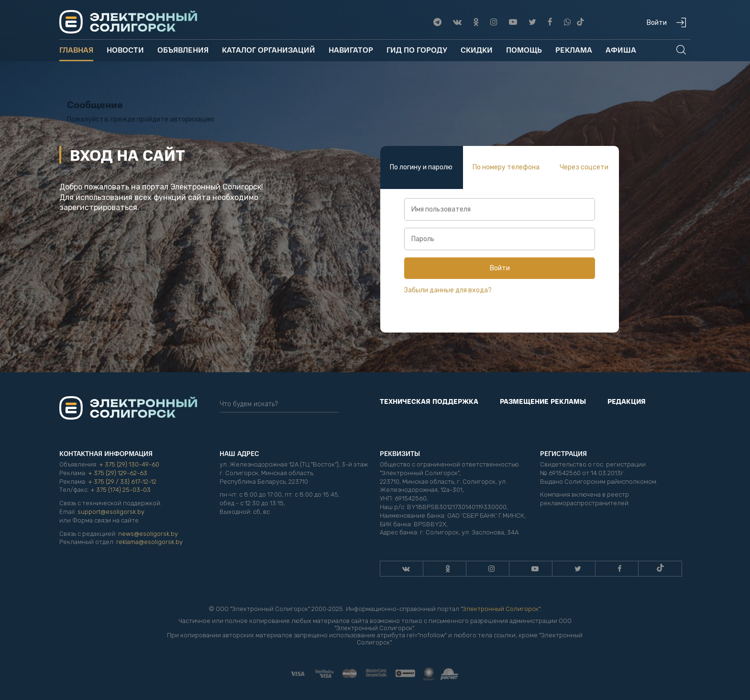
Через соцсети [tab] (584, 167)
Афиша (621, 50)
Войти (500, 268)
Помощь (524, 50)
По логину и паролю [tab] (421, 167)
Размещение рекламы (543, 401)
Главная (76, 50)
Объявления (183, 50)
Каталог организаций (269, 50)
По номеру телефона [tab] (506, 167)
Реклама (574, 50)
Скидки (477, 50)
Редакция (627, 401)
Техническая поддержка (429, 401)
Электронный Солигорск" (501, 609)
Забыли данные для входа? (448, 290)
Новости (125, 50)
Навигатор (351, 50)
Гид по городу (417, 50)
